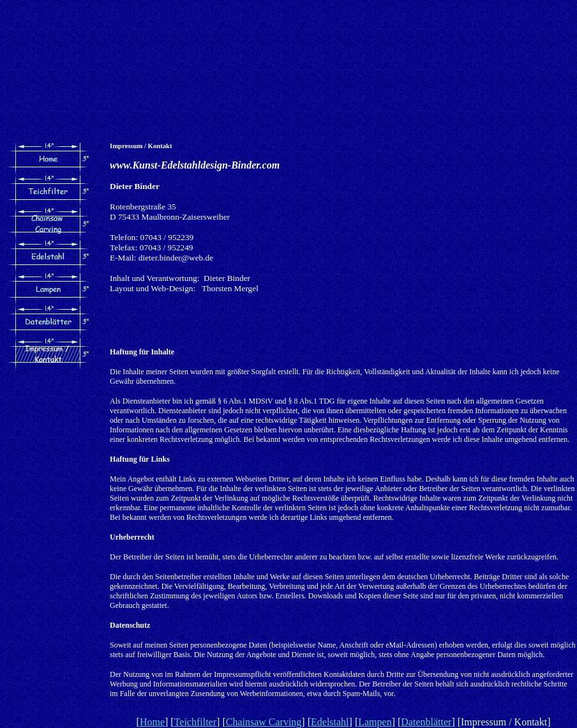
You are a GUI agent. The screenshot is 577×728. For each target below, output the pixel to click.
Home (152, 722)
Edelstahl (330, 722)
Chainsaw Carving (264, 722)
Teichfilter (195, 722)
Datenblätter (426, 722)
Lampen (375, 722)
